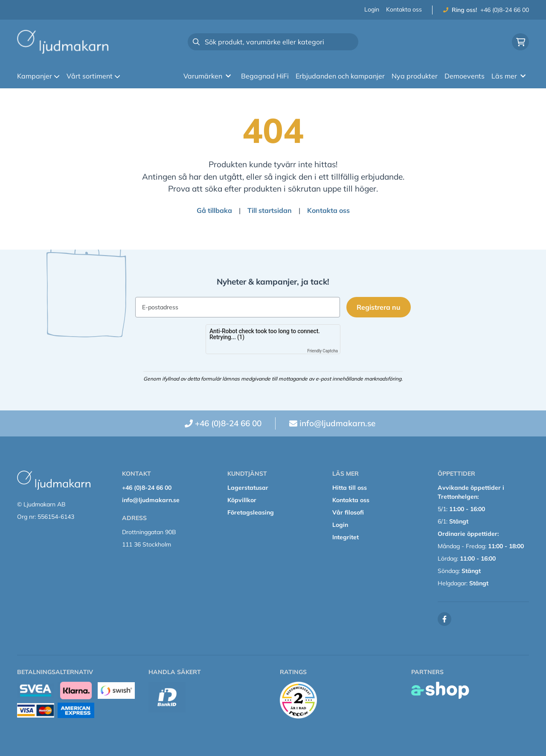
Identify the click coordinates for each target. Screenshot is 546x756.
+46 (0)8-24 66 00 (505, 10)
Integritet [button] (346, 537)
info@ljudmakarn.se (337, 423)
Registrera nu (379, 307)
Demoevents (465, 76)
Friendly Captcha (322, 351)
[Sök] (273, 42)
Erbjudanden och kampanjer (340, 76)
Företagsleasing (251, 512)
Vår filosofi (348, 512)
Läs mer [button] (508, 76)
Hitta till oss (350, 488)
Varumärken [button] (207, 76)
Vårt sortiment (93, 76)
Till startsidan (270, 210)
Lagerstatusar (248, 488)
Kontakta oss (404, 9)
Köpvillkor (242, 500)
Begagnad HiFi (265, 76)
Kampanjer (38, 76)
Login (372, 9)
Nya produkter (415, 76)
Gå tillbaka (214, 210)
